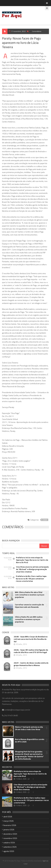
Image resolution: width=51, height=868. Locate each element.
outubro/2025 (9, 843)
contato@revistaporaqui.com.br (16, 710)
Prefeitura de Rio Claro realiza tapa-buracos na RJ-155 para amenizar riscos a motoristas (31, 579)
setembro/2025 (10, 847)
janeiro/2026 (9, 830)
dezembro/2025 (10, 834)
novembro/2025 (10, 838)
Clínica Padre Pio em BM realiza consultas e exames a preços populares (29, 619)
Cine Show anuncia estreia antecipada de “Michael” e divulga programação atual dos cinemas (32, 569)
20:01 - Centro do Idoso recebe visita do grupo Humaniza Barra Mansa (31, 664)
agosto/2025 (9, 851)
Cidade (45, 520)
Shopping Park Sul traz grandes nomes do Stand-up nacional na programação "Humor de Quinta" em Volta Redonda (29, 755)
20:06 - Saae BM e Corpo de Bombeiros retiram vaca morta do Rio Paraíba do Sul (31, 639)
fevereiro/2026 (10, 825)
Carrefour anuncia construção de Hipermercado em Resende (29, 606)
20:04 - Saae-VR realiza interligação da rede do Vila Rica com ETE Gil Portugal (31, 651)
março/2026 (8, 821)
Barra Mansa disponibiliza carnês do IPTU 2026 (30, 740)
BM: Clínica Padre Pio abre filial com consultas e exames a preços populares (30, 595)
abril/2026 (8, 817)
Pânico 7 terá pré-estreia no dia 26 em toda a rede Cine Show (29, 728)
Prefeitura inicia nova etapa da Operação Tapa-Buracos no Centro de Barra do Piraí (32, 560)
